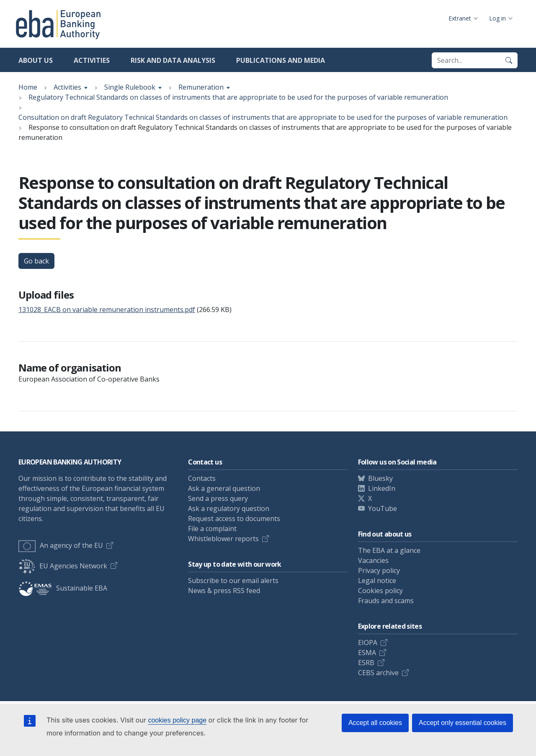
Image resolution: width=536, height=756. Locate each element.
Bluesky (380, 478)
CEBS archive (378, 673)
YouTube (383, 508)
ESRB (366, 663)
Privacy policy (379, 570)
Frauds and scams (386, 601)
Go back (36, 261)
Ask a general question (224, 488)
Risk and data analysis (173, 60)
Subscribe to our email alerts (233, 581)
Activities (92, 60)
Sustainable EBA (63, 588)
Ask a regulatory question (229, 508)
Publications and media (281, 60)
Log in (497, 18)
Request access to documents (234, 519)
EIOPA (368, 642)
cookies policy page (177, 720)
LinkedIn (382, 488)
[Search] (509, 60)
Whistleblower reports (223, 539)
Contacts (202, 478)
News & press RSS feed (224, 591)
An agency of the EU (61, 545)
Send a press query (218, 498)
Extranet (460, 18)
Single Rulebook (130, 87)
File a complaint (212, 529)
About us (36, 60)
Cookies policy (380, 591)
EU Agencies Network (63, 566)
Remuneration (201, 87)
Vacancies (373, 560)
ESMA (367, 653)
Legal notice (377, 581)
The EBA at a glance (389, 550)
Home (28, 87)
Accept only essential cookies (463, 723)
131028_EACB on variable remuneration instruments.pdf (107, 310)
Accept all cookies (375, 723)
